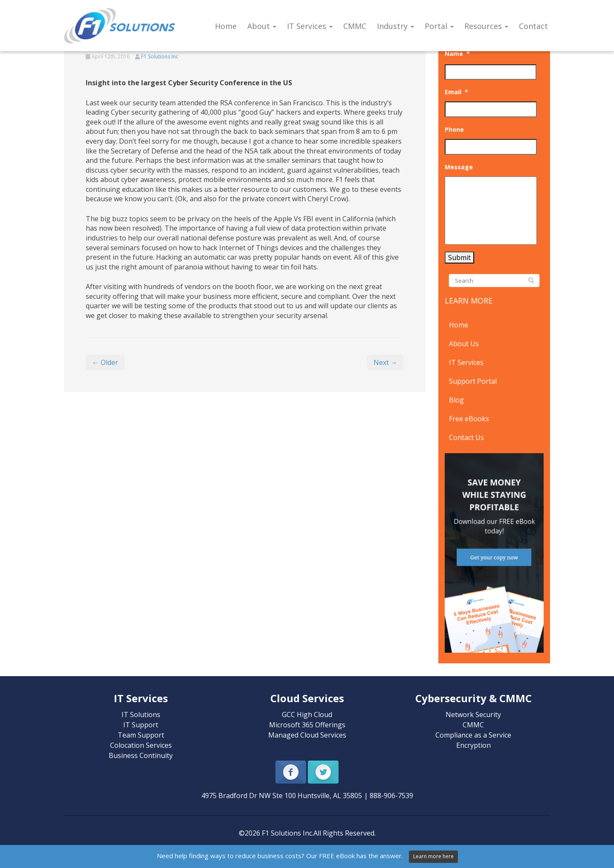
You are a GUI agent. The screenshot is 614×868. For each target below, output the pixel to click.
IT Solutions (141, 715)
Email (456, 92)
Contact (533, 26)
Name (457, 54)
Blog (456, 400)
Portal (439, 26)
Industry (395, 26)
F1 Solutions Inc (160, 56)
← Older (105, 362)
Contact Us (466, 437)
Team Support (141, 735)
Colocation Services (141, 745)
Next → (385, 362)
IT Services (310, 26)
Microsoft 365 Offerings (307, 725)
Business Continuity (141, 755)
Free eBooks (469, 419)
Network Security (473, 715)
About (262, 26)
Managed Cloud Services (307, 735)
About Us (464, 344)
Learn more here (433, 856)
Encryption (474, 745)
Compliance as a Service (473, 735)
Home (226, 26)
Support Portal (473, 381)
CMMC (355, 26)
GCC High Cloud (307, 715)
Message (459, 167)
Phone (454, 130)
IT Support (141, 725)
